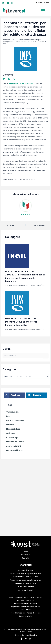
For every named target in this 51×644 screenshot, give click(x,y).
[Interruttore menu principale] (43, 11)
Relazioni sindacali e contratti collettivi (26, 597)
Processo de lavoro (26, 600)
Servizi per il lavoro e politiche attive (26, 573)
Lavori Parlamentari (26, 587)
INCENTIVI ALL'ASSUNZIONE (37, 42)
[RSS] (12, 3)
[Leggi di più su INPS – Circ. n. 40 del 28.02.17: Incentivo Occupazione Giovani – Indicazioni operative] (17, 303)
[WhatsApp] (14, 79)
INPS (4, 44)
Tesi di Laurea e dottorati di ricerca (25, 613)
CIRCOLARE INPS (21, 42)
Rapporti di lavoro (26, 570)
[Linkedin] (3, 3)
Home (25, 552)
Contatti (46, 3)
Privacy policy (19, 635)
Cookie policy (32, 635)
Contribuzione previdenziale (26, 577)
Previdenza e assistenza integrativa (26, 580)
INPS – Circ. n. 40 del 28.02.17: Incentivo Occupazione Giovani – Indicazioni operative (22, 322)
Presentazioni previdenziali (25, 604)
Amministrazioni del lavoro (26, 583)
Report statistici (26, 616)
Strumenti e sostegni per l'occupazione (20, 285)
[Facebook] (8, 3)
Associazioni (26, 610)
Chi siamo (38, 3)
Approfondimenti (26, 590)
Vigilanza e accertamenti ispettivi (26, 607)
